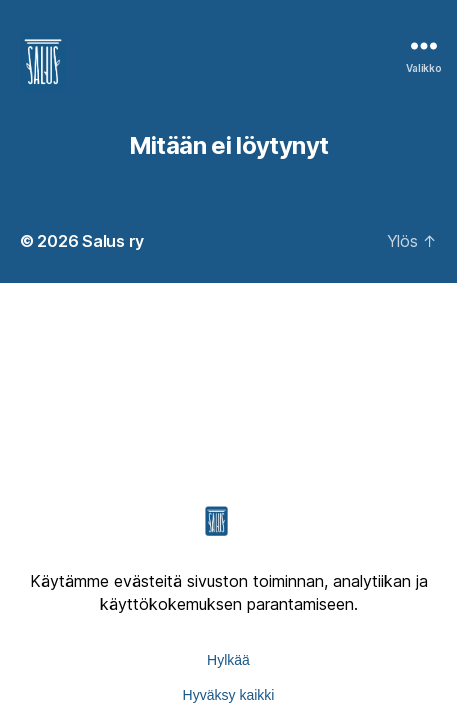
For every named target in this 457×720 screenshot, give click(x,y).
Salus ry (113, 241)
